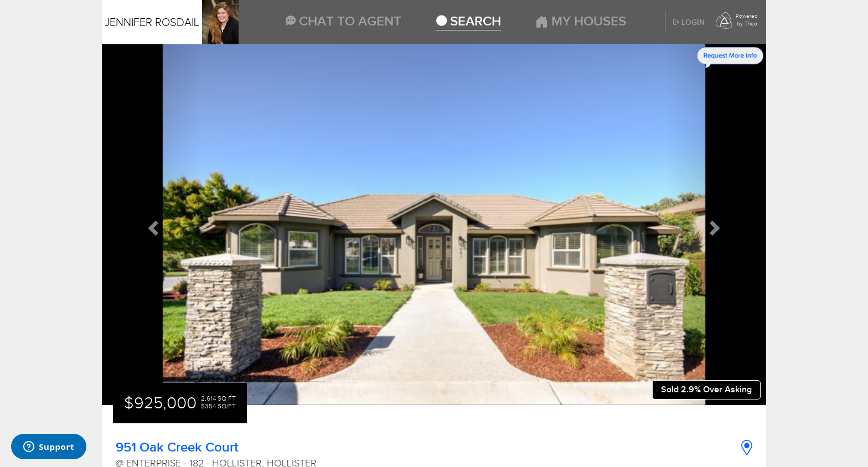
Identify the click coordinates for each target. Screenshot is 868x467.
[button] (152, 225)
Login (689, 23)
